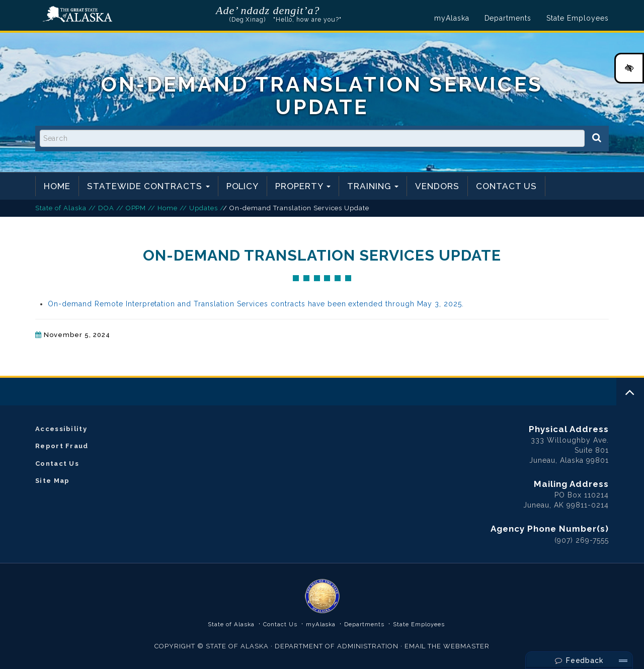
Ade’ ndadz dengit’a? (268, 10)
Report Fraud (62, 446)
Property (303, 186)
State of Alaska (77, 14)
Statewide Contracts (148, 186)
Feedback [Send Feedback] (579, 660)
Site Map (52, 481)
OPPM (136, 208)
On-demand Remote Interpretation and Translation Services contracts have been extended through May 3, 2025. (256, 304)
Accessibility (61, 429)
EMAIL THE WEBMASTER (447, 646)
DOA (106, 208)
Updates (204, 208)
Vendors (437, 186)
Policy (243, 186)
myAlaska (452, 18)
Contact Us (506, 186)
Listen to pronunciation (326, 10)
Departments (508, 18)
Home (57, 186)
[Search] (597, 138)
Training (373, 186)
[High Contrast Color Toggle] (629, 68)
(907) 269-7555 (582, 540)
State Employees (578, 18)
